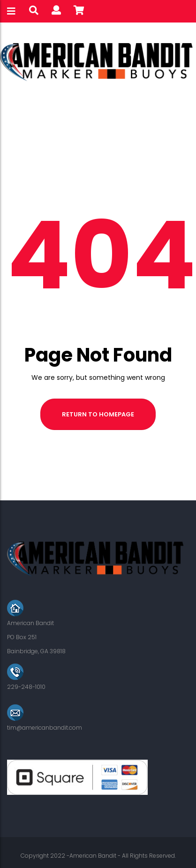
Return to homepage (98, 414)
